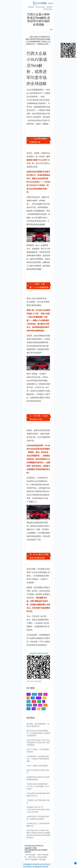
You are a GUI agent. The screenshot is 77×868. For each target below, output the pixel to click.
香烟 (33, 698)
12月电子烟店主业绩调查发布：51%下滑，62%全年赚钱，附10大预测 (38, 786)
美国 (40, 694)
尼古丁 (39, 698)
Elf (28, 698)
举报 (51, 30)
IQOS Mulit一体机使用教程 (38, 857)
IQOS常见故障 (40, 7)
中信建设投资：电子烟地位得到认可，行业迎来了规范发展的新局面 (38, 759)
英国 (29, 702)
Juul (29, 709)
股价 (44, 709)
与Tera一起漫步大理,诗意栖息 (37, 766)
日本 (45, 705)
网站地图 (42, 860)
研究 (45, 694)
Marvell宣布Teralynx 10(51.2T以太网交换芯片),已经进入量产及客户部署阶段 (38, 742)
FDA (39, 702)
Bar (39, 709)
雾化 (35, 705)
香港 (40, 705)
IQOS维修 (31, 7)
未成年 (29, 705)
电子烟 (34, 694)
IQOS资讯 (49, 7)
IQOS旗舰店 (27, 864)
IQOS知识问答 (48, 9)
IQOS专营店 (46, 864)
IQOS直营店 (44, 867)
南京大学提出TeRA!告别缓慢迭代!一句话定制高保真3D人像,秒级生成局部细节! (38, 733)
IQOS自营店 (27, 867)
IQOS (34, 702)
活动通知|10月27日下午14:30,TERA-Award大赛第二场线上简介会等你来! (38, 810)
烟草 (29, 694)
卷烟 (34, 709)
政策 (44, 698)
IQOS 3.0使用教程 (32, 860)
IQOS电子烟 (36, 864)
